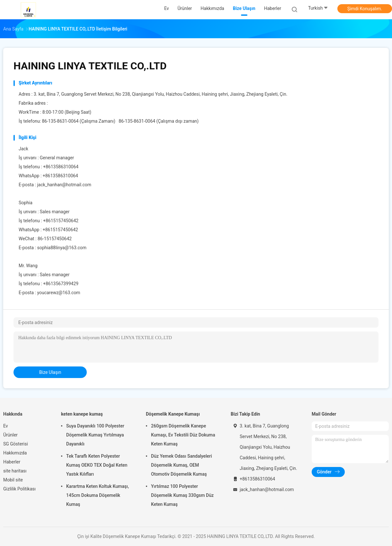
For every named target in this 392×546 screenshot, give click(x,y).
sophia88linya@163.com (62, 248)
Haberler (12, 462)
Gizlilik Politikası (19, 489)
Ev (6, 426)
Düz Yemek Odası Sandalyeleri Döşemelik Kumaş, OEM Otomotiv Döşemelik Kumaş (182, 465)
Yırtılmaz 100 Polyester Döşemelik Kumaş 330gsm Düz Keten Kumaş (182, 495)
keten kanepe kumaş (82, 414)
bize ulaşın (50, 372)
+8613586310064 (60, 176)
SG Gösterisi (16, 444)
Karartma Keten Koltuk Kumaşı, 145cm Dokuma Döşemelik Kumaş (98, 495)
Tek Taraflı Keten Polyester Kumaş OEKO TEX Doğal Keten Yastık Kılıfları (97, 465)
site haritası (15, 471)
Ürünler (10, 435)
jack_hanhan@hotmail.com (64, 185)
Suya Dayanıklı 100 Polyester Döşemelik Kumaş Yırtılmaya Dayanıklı (95, 435)
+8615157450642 (60, 230)
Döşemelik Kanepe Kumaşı (173, 414)
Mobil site (13, 480)
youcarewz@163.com (58, 293)
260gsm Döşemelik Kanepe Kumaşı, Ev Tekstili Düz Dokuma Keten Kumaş (183, 435)
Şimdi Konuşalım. (365, 9)
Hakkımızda (15, 453)
